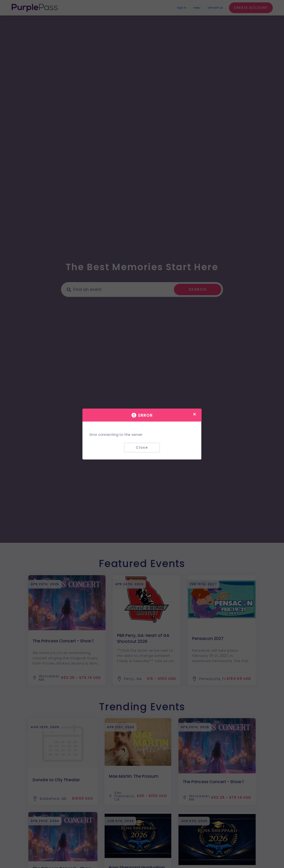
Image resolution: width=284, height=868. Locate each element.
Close (142, 447)
